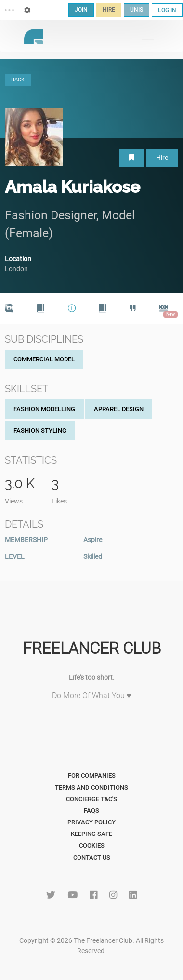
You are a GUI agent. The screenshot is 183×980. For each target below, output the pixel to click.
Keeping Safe (91, 834)
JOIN (81, 10)
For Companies (92, 775)
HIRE (109, 10)
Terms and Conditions (91, 788)
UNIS (137, 10)
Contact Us (92, 857)
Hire (162, 158)
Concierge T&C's (91, 799)
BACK (18, 80)
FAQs (91, 811)
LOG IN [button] (167, 10)
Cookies (92, 845)
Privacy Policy (91, 822)
